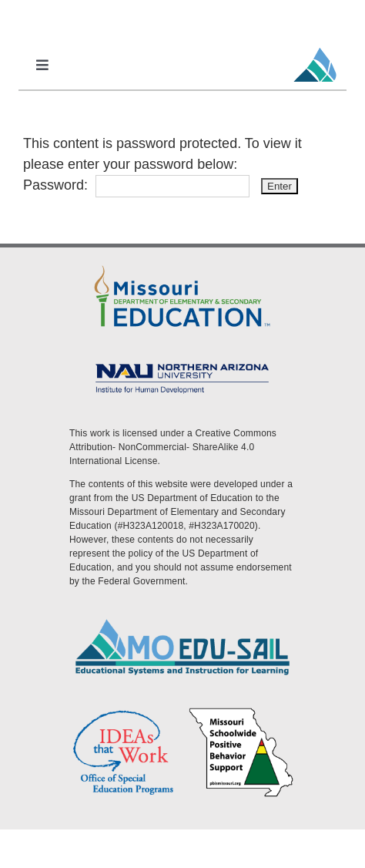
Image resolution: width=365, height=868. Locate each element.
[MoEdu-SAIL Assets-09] (182, 363)
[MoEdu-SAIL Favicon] (315, 47)
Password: (136, 185)
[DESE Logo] (182, 266)
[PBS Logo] (241, 712)
